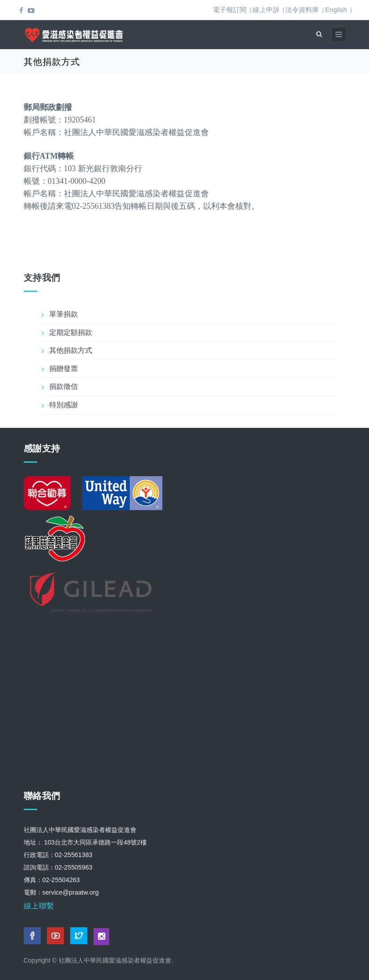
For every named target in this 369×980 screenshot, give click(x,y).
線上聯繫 (39, 906)
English (336, 10)
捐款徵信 (64, 387)
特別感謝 (64, 405)
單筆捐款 (64, 314)
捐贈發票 (64, 369)
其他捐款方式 (71, 350)
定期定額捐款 (71, 332)
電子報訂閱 (230, 10)
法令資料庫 (302, 10)
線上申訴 (266, 10)
